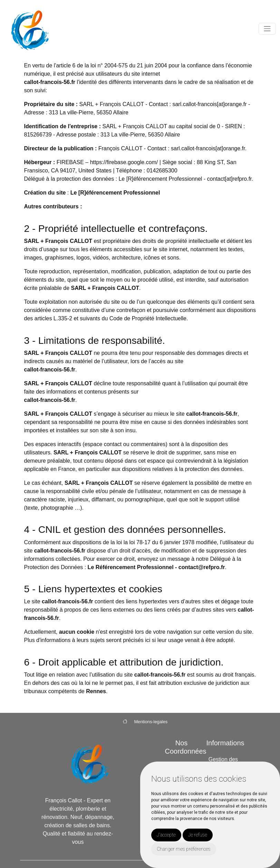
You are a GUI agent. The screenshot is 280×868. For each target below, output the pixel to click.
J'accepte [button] (166, 835)
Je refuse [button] (198, 835)
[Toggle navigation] (267, 29)
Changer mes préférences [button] (184, 849)
